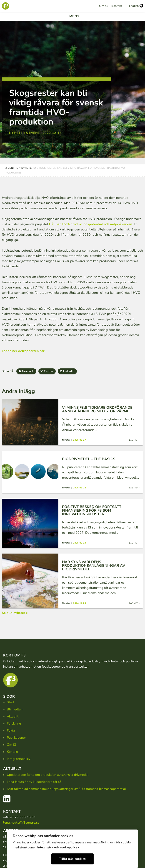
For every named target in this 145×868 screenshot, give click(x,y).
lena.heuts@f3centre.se (21, 822)
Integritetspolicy (19, 759)
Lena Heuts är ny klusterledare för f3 (34, 782)
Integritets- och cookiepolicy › (58, 847)
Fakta (11, 730)
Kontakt (117, 6)
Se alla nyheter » (15, 613)
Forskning (14, 723)
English (136, 6)
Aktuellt (13, 716)
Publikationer (16, 738)
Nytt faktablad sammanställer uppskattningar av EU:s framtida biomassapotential (66, 789)
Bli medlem (15, 709)
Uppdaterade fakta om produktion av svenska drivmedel (48, 775)
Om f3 (103, 6)
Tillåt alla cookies (72, 859)
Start (10, 702)
